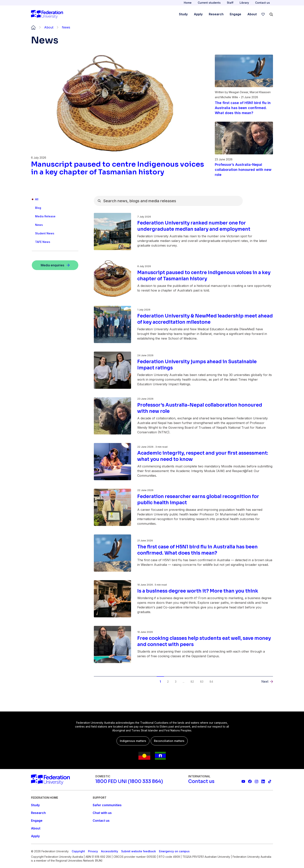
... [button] (184, 682)
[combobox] (168, 201)
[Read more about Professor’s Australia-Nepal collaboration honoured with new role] (244, 170)
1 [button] (160, 682)
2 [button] (168, 682)
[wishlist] (263, 14)
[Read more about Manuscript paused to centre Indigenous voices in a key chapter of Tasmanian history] (118, 168)
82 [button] (192, 682)
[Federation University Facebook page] (250, 781)
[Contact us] (201, 781)
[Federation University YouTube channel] (243, 781)
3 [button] (176, 682)
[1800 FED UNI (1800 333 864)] (129, 781)
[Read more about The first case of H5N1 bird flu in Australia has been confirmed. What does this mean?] (244, 108)
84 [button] (211, 682)
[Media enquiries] (55, 265)
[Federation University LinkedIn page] (263, 781)
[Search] (271, 14)
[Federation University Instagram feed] (256, 781)
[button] (267, 681)
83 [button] (202, 682)
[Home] (47, 14)
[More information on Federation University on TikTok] (270, 781)
